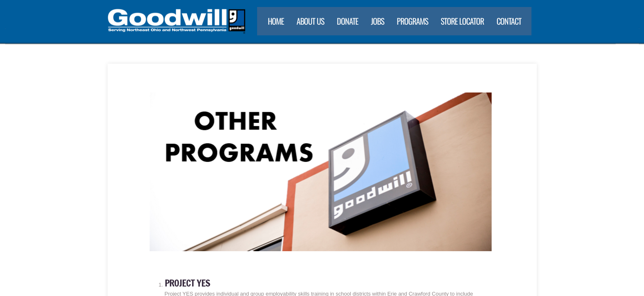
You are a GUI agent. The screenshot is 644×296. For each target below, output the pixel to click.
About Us (310, 21)
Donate (347, 21)
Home (276, 21)
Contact (509, 21)
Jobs (377, 21)
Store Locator (462, 21)
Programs (412, 21)
